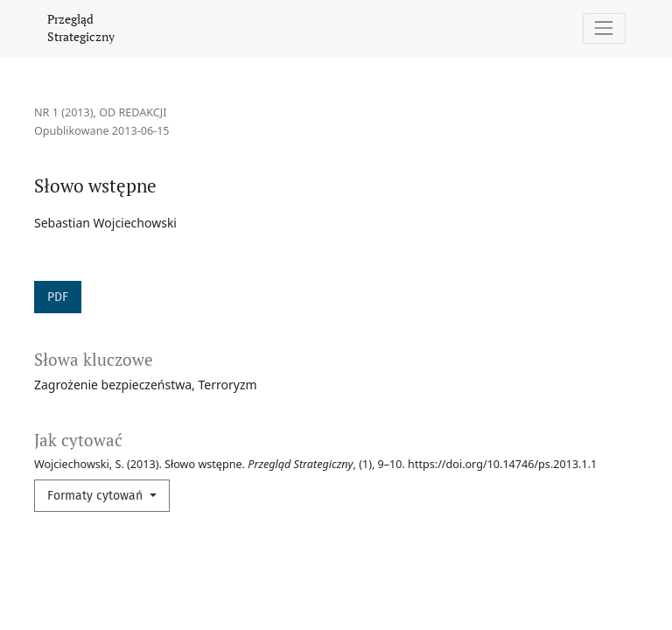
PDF (58, 297)
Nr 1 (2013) (64, 112)
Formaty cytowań (97, 496)
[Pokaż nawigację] (604, 28)
